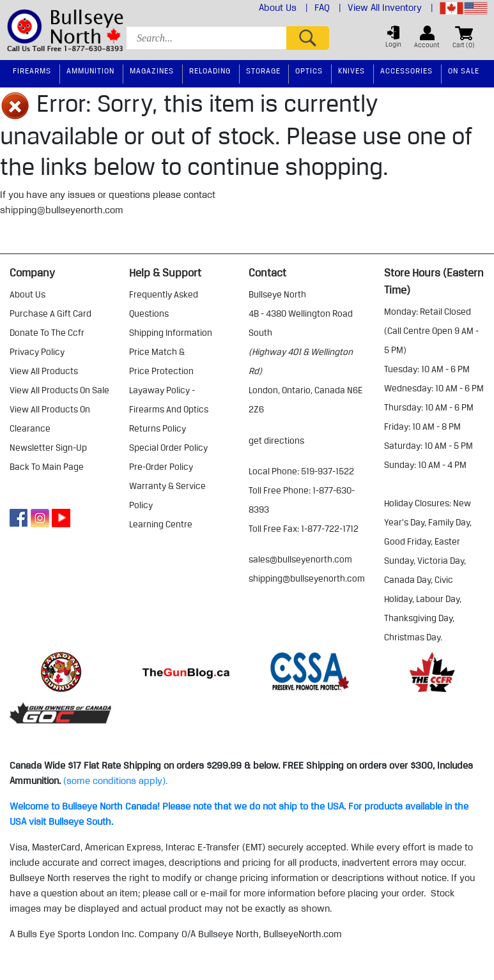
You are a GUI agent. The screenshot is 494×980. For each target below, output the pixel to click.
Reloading (210, 71)
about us (27, 294)
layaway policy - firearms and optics (169, 400)
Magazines (152, 71)
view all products (44, 371)
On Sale (464, 71)
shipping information (171, 333)
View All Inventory (390, 8)
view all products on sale (59, 390)
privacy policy (37, 352)
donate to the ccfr (47, 333)
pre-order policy (161, 467)
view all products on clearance (50, 419)
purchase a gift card (50, 313)
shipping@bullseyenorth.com (62, 210)
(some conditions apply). (115, 781)
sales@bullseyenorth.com (300, 559)
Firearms (32, 71)
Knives (351, 71)
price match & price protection (161, 361)
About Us (283, 8)
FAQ (328, 8)
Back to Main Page (47, 467)
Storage (263, 71)
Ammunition (90, 71)
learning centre (161, 524)
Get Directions (276, 441)
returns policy (158, 428)
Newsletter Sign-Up (48, 448)
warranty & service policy (167, 495)
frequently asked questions (164, 304)
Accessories (406, 71)
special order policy (168, 448)
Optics (309, 71)
